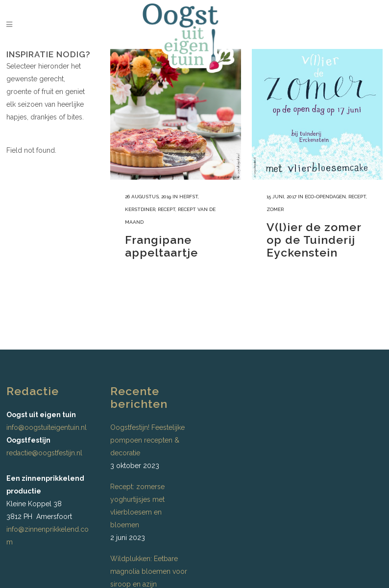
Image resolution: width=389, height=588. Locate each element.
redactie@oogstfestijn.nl (44, 453)
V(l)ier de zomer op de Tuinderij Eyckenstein (314, 240)
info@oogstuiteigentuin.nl (47, 427)
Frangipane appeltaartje (161, 246)
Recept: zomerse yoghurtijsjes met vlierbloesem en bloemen (137, 506)
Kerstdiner (140, 209)
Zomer (275, 209)
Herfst (189, 197)
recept (167, 209)
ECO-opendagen (325, 197)
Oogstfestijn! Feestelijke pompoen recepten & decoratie (147, 440)
